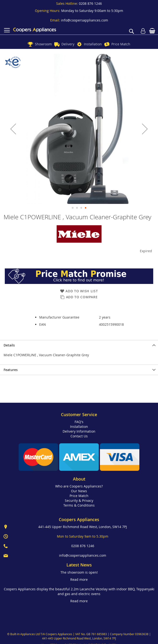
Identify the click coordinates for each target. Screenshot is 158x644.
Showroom (43, 44)
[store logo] (35, 30)
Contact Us (79, 436)
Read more (79, 579)
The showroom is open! (79, 572)
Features (11, 370)
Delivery (68, 44)
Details (9, 345)
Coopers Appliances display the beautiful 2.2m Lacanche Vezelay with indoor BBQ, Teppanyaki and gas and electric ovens (79, 591)
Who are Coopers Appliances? (79, 486)
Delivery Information (79, 431)
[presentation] (79, 345)
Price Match (121, 44)
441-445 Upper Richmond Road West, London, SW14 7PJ (83, 527)
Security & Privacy (79, 500)
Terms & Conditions (79, 505)
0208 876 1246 (90, 3)
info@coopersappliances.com (84, 20)
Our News (79, 491)
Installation (93, 44)
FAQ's (79, 422)
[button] (13, 129)
